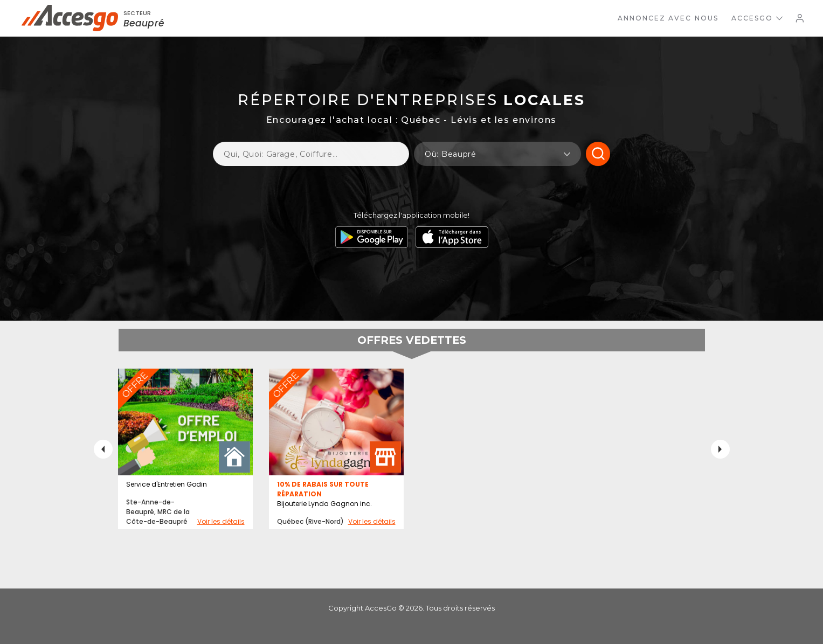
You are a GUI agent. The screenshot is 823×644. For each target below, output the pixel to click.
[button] (497, 154)
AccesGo (757, 18)
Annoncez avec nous (668, 18)
